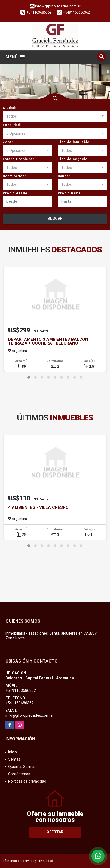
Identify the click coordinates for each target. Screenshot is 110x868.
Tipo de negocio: (73, 159)
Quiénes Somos (22, 767)
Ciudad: (9, 108)
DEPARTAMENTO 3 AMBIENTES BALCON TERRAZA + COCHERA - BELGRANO (48, 341)
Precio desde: (16, 193)
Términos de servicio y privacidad (28, 861)
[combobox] (55, 116)
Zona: (8, 142)
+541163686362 (39, 12)
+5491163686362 (77, 12)
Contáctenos (19, 774)
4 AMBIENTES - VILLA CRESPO (38, 507)
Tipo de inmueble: (74, 142)
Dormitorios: (14, 176)
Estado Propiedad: (19, 159)
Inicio (13, 752)
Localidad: (12, 125)
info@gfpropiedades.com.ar (30, 715)
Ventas (14, 759)
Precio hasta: (70, 193)
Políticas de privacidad (27, 781)
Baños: (64, 176)
